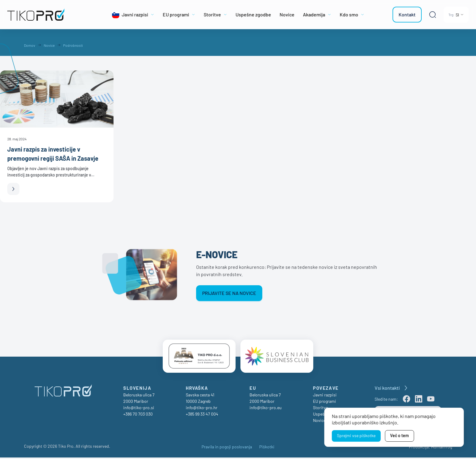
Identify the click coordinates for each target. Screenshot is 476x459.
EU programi (325, 403)
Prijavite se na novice (229, 293)
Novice (319, 422)
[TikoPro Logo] (50, 15)
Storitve (320, 409)
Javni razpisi (325, 396)
